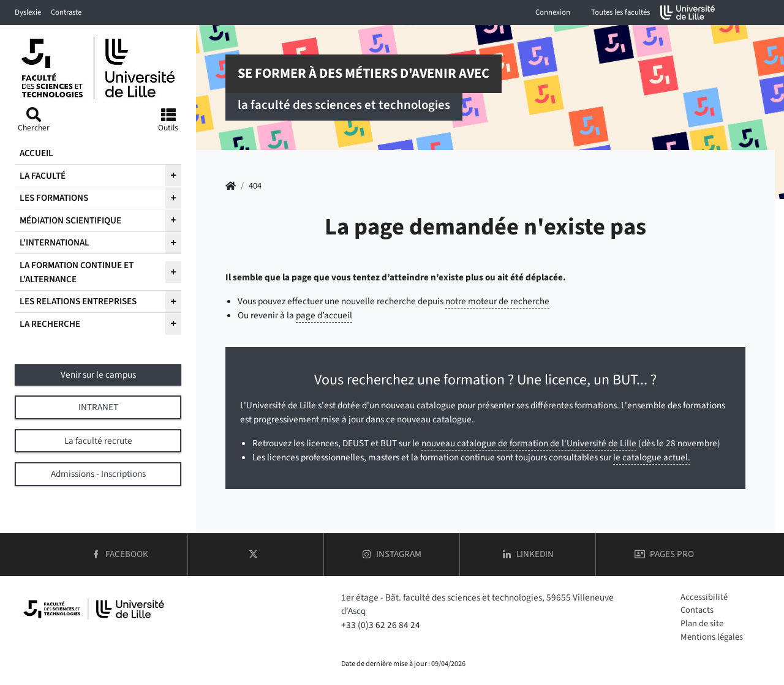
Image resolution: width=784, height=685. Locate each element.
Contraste (66, 12)
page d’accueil (324, 315)
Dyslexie (28, 12)
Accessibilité (704, 597)
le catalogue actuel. (652, 457)
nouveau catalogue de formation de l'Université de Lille (529, 443)
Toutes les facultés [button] (620, 12)
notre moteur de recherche (497, 301)
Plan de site (702, 623)
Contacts (697, 610)
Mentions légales (712, 637)
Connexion (553, 12)
